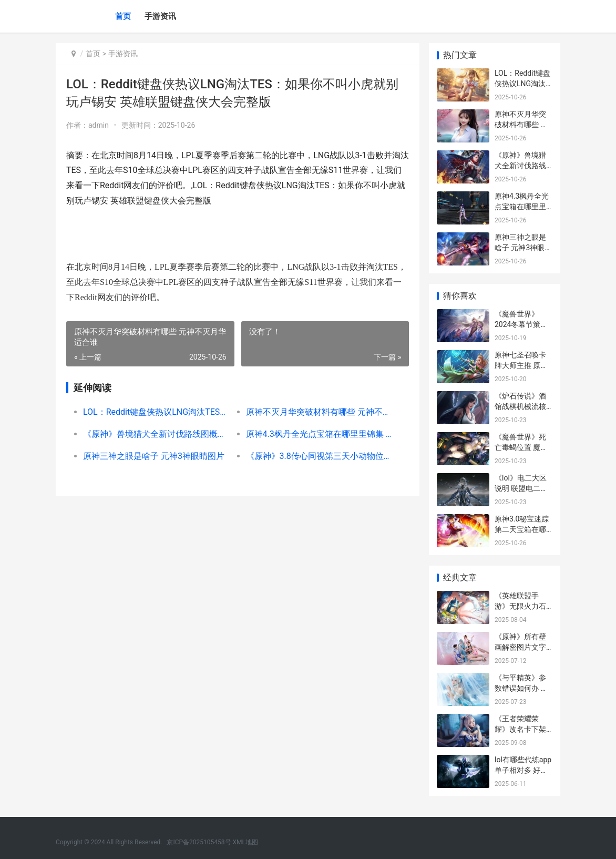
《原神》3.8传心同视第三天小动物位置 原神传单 (318, 456)
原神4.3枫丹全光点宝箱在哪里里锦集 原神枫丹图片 (318, 434)
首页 (123, 16)
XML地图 (245, 842)
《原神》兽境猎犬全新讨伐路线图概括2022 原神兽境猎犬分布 (156, 434)
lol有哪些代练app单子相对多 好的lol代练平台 (523, 770)
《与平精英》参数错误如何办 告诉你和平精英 (521, 688)
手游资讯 (160, 16)
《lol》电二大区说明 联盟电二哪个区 (521, 488)
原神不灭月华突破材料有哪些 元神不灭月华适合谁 (318, 412)
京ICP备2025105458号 (199, 842)
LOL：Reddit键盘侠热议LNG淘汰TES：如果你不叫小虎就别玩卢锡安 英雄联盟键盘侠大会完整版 (156, 412)
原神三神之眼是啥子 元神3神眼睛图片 (154, 456)
